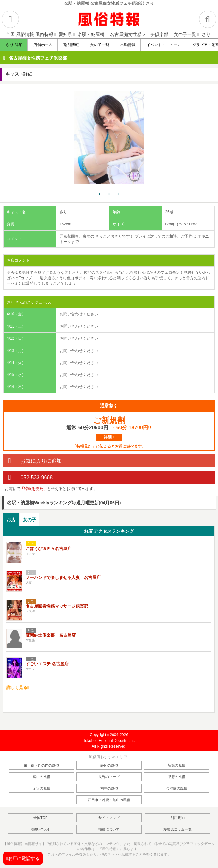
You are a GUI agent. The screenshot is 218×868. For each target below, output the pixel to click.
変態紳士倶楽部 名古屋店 (51, 635)
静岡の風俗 (109, 765)
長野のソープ (109, 777)
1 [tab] (99, 194)
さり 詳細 (14, 45)
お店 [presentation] (11, 520)
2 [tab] (109, 194)
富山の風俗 (42, 777)
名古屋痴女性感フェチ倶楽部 (38, 58)
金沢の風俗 (42, 788)
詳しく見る (18, 688)
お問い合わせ (40, 829)
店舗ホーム (42, 45)
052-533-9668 (28, 478)
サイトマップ (109, 818)
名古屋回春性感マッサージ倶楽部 (57, 606)
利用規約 (178, 818)
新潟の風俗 (176, 765)
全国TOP (40, 818)
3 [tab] (119, 194)
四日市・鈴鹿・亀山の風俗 (109, 800)
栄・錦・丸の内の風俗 (41, 765)
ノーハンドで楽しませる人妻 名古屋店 (63, 577)
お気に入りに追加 (32, 461)
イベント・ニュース (163, 45)
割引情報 (71, 45)
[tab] (11, 520)
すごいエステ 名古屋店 (47, 664)
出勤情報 (127, 45)
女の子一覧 (99, 45)
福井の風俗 (109, 788)
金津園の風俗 (177, 788)
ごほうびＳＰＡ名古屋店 (49, 549)
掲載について (109, 829)
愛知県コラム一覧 (178, 829)
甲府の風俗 (176, 777)
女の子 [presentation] (29, 520)
